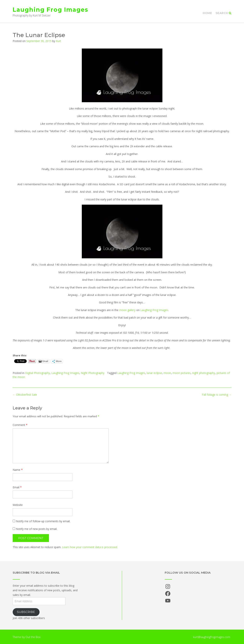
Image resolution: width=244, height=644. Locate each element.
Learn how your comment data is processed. (90, 547)
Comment (20, 425)
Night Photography (93, 373)
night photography (204, 373)
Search (224, 13)
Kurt (58, 41)
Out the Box (33, 637)
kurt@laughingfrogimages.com (212, 637)
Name (18, 470)
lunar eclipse (154, 373)
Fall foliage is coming (217, 395)
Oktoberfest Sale (25, 395)
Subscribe (26, 612)
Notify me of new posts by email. (37, 529)
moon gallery (127, 310)
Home (207, 13)
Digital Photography (38, 373)
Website (18, 505)
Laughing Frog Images (50, 10)
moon (167, 373)
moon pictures (182, 373)
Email (17, 487)
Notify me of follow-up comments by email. (43, 521)
